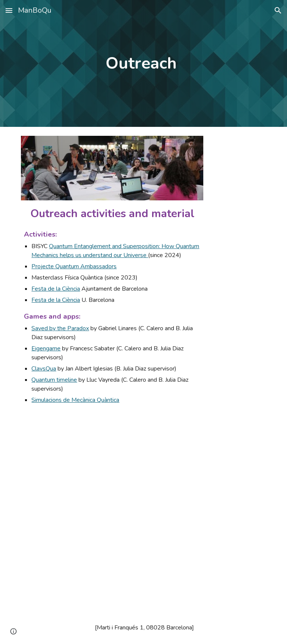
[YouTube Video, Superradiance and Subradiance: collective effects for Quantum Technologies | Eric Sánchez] (206, 475)
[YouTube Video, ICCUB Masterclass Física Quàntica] (81, 475)
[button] (9, 10)
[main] (143, 64)
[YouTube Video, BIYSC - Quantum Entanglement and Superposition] (81, 562)
